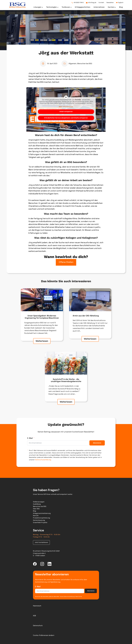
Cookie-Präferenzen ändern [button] (44, 635)
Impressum (37, 606)
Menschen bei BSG (85, 64)
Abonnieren (97, 443)
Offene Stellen (66, 262)
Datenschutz (38, 626)
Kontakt (101, 3)
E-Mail (30, 438)
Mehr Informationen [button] (66, 107)
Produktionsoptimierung (42, 518)
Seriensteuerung (39, 520)
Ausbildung (37, 504)
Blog (35, 511)
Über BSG (36, 509)
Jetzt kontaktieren (41, 542)
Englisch (121, 3)
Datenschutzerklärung (43, 460)
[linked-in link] (50, 564)
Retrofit (36, 516)
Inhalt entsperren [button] (66, 112)
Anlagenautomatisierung (42, 513)
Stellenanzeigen (39, 502)
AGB (34, 616)
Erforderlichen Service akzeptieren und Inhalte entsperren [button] (66, 118)
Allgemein (72, 64)
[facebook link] (35, 564)
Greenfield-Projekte (40, 523)
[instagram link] (42, 564)
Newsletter (110, 3)
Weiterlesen (42, 343)
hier (81, 597)
